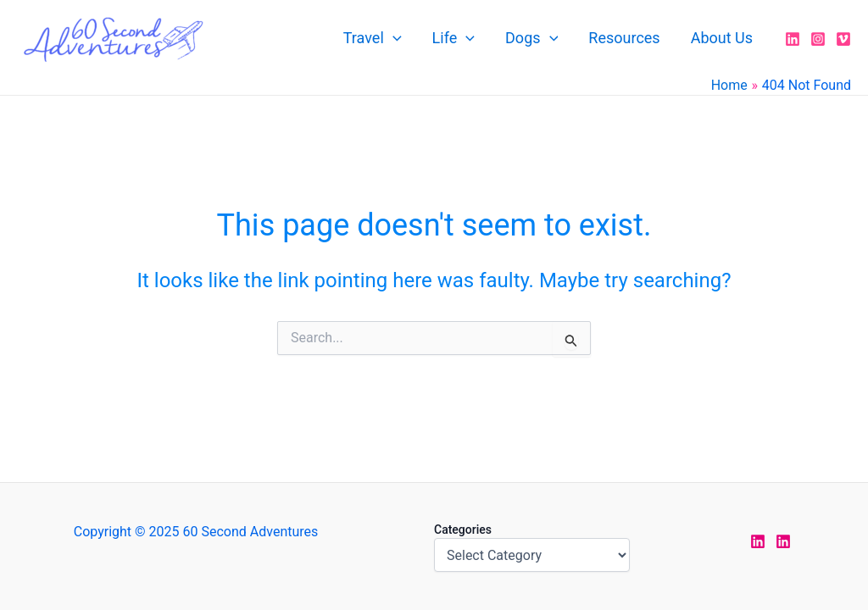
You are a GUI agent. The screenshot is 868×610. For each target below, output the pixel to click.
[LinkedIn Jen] (758, 541)
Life (453, 38)
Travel (373, 38)
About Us (722, 38)
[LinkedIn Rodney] (783, 541)
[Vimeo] (843, 39)
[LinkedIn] (793, 39)
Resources (624, 38)
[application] (393, 38)
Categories (463, 530)
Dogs (531, 38)
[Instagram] (818, 39)
